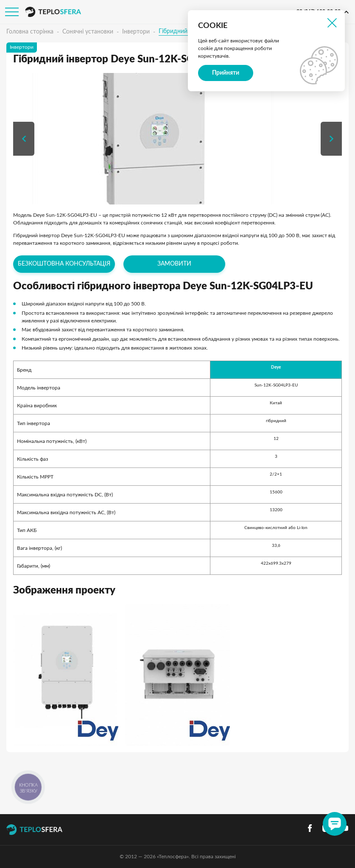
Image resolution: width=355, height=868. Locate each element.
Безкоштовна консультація (64, 264)
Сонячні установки (88, 32)
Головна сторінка (30, 32)
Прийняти (226, 73)
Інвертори (136, 32)
